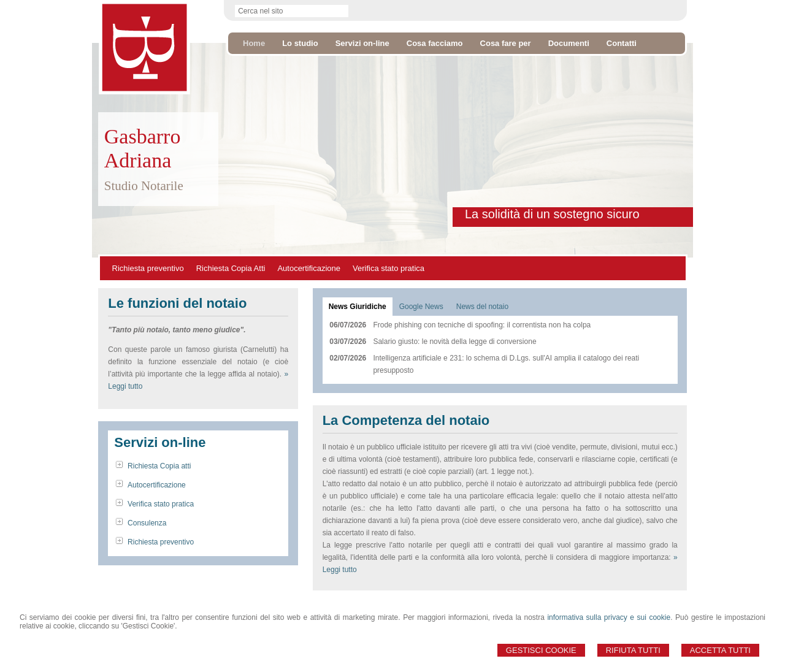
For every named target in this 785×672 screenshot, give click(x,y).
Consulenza (147, 523)
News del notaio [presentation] (482, 307)
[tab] (358, 307)
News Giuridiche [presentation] (358, 307)
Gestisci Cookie (541, 650)
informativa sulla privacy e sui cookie (609, 617)
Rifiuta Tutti (633, 650)
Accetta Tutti (720, 650)
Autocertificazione (309, 268)
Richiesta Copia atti (159, 466)
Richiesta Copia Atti (231, 268)
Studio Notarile (144, 186)
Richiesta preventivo (148, 268)
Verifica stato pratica (389, 268)
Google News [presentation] (421, 307)
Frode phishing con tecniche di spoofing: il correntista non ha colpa (482, 325)
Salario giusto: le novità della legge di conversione (454, 342)
